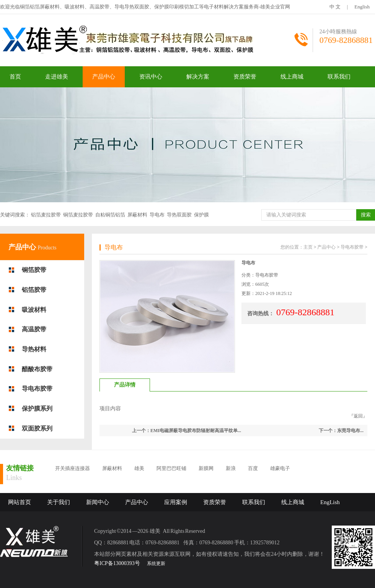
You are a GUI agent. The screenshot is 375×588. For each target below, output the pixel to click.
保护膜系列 (37, 409)
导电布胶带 (37, 389)
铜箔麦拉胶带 (78, 215)
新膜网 (206, 468)
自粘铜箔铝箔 (110, 215)
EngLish (330, 502)
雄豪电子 (280, 468)
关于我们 (59, 502)
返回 (358, 416)
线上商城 (292, 77)
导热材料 (34, 349)
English (362, 7)
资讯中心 (151, 77)
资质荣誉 (245, 77)
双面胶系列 (37, 428)
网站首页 (20, 502)
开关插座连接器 (73, 468)
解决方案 (198, 77)
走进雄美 (57, 77)
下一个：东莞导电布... (341, 431)
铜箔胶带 (34, 270)
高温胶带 (34, 329)
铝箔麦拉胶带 (46, 215)
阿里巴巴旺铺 (171, 468)
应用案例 (176, 502)
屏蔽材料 (137, 215)
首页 (15, 77)
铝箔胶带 (34, 290)
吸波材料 (34, 310)
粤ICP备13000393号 (117, 563)
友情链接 (20, 468)
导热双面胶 (179, 215)
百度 (253, 468)
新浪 (231, 468)
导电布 (157, 215)
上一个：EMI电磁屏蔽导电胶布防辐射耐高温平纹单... (187, 431)
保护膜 (201, 215)
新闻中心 (98, 502)
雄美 (139, 468)
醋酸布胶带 (37, 369)
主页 (308, 247)
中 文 (335, 7)
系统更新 (156, 563)
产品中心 (104, 77)
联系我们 (339, 77)
